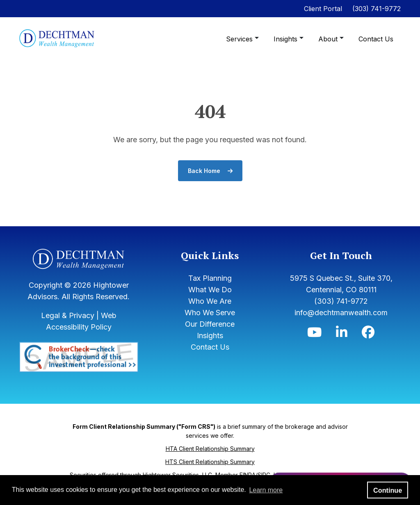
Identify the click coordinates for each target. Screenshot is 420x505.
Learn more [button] (266, 490)
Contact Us (376, 39)
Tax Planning (210, 278)
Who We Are (210, 301)
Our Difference (210, 324)
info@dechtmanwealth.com (341, 313)
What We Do (210, 290)
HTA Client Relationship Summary (210, 449)
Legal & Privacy (68, 315)
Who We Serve (210, 313)
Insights (286, 39)
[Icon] (314, 334)
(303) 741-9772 (377, 9)
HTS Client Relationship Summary (210, 462)
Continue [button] (388, 490)
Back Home (210, 171)
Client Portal (323, 9)
